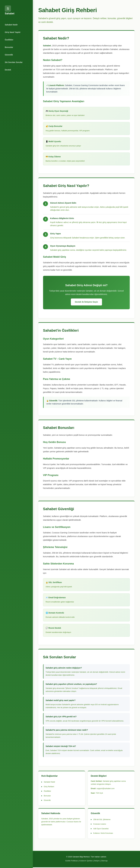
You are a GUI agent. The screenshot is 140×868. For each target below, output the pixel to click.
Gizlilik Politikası (72, 861)
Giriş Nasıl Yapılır (13, 32)
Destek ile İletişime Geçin (86, 302)
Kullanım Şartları (86, 861)
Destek (8, 70)
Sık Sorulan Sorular (14, 62)
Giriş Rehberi (49, 787)
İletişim (97, 861)
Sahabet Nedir (11, 25)
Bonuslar (9, 47)
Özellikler (9, 40)
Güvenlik (9, 55)
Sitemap (104, 861)
